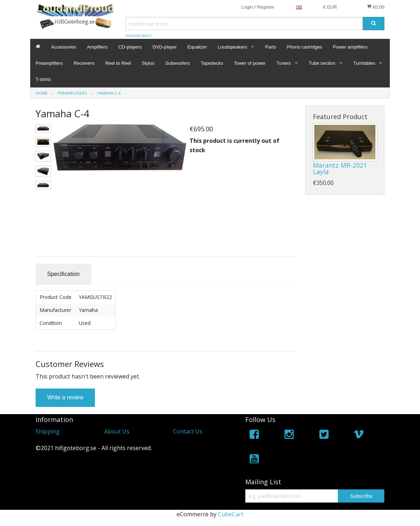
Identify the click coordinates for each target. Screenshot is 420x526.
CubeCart (231, 514)
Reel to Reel (118, 63)
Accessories (64, 47)
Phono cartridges (305, 47)
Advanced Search (139, 35)
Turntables (364, 63)
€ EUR (330, 7)
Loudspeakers (233, 47)
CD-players (130, 47)
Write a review (65, 397)
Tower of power (250, 63)
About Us (117, 431)
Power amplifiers (350, 47)
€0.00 (376, 7)
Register (265, 7)
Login (247, 7)
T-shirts (43, 79)
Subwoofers (178, 63)
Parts (270, 47)
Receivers (84, 63)
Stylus (148, 63)
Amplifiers (97, 47)
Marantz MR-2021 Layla (340, 168)
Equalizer (197, 47)
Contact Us (188, 431)
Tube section (322, 63)
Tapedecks (212, 63)
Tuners (284, 63)
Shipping (48, 431)
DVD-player (165, 47)
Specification (63, 274)
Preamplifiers (49, 63)
